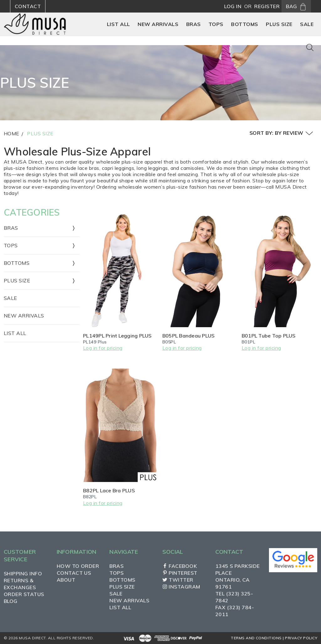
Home (12, 134)
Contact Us (74, 573)
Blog (11, 601)
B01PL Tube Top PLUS (269, 336)
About (66, 580)
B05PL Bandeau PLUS (189, 336)
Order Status (24, 594)
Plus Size (40, 134)
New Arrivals (24, 316)
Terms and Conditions (256, 638)
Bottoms (122, 580)
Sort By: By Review (281, 133)
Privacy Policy (301, 638)
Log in (233, 6)
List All (15, 333)
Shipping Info (23, 573)
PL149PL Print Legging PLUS (117, 336)
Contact (28, 6)
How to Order (78, 566)
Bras (116, 566)
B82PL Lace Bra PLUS (109, 490)
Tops (116, 573)
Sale (11, 298)
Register (267, 6)
